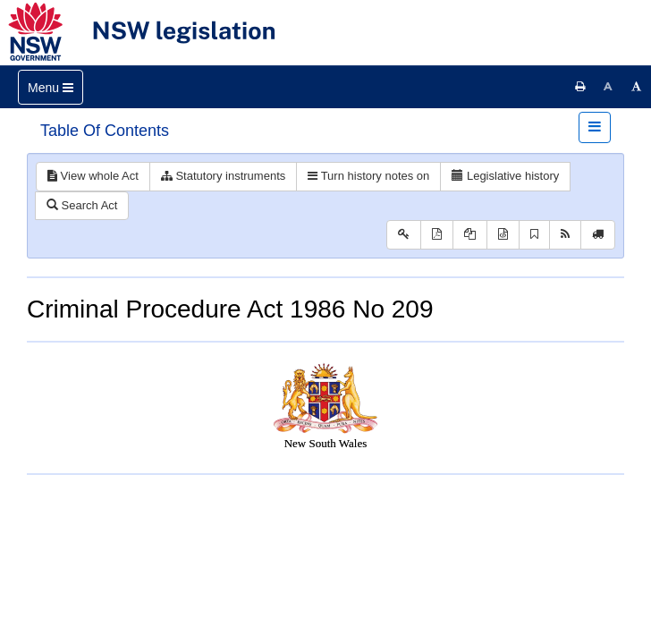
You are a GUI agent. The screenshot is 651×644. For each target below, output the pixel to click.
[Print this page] (580, 87)
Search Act (82, 205)
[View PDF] (437, 235)
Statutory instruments (223, 176)
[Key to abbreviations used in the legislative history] (404, 235)
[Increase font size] (637, 87)
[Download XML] (503, 235)
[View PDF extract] (470, 235)
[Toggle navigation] (51, 87)
